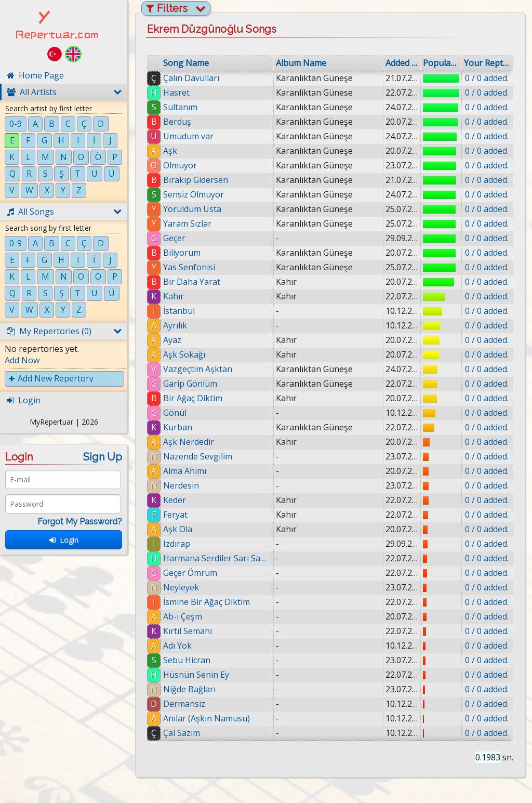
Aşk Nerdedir (189, 442)
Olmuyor (180, 165)
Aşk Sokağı (184, 354)
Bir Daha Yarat (192, 282)
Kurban (178, 427)
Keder (175, 500)
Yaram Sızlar (187, 223)
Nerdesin (181, 485)
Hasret (176, 93)
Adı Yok (180, 646)
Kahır (174, 296)
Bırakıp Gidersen (196, 180)
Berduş (177, 122)
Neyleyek (181, 587)
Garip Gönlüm (190, 384)
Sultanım (180, 107)
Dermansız (188, 704)
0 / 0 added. (487, 78)
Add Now (22, 360)
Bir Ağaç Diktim (193, 398)
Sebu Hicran (190, 660)
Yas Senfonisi (189, 267)
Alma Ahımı (185, 471)
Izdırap (177, 544)
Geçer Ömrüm (190, 573)
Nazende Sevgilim (198, 456)
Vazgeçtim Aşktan (198, 369)
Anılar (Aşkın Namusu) (211, 718)
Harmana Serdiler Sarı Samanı (217, 558)
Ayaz (172, 340)
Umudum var (188, 136)
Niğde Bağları (193, 689)
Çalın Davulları (191, 78)
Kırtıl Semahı (188, 631)
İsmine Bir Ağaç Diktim (207, 602)
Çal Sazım (186, 733)
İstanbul (179, 311)
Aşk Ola (178, 529)
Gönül (175, 413)
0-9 (16, 124)
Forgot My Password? (80, 522)
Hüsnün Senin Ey (200, 675)
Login (64, 540)
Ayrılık (175, 325)
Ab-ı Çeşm (183, 616)
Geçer (174, 238)
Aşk (170, 151)
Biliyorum (182, 253)
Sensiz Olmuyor (194, 194)
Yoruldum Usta (192, 209)
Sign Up (103, 457)
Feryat (175, 515)
